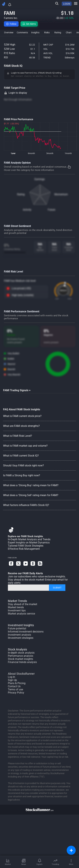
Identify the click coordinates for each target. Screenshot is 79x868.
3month (50, 153)
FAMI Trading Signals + (17, 390)
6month (31, 153)
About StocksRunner (21, 674)
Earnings (40, 179)
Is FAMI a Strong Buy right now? (22, 475)
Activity (27, 210)
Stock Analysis (17, 649)
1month (68, 153)
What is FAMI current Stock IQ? (21, 456)
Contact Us (14, 686)
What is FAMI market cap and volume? (25, 446)
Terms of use (15, 689)
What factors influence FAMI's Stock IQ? (26, 505)
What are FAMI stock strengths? (21, 426)
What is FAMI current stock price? (22, 416)
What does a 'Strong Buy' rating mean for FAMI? (31, 485)
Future (51, 210)
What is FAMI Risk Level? (18, 436)
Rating (21, 194)
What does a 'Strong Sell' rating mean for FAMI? (31, 495)
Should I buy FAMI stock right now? (23, 466)
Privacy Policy (16, 693)
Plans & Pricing (17, 683)
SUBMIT (57, 588)
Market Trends (17, 601)
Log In (11, 677)
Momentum (61, 194)
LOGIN (67, 4)
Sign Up (12, 680)
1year (13, 153)
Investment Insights (21, 625)
